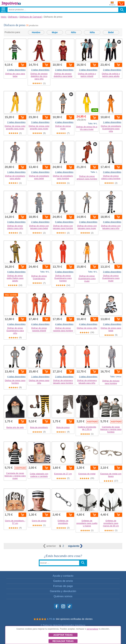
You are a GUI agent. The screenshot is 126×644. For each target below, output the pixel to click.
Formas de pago (63, 586)
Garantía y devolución (63, 591)
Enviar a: (112, 4)
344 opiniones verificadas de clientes (74, 619)
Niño (73, 32)
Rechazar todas (63, 641)
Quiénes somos (63, 596)
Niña (92, 32)
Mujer (55, 32)
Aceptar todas (63, 635)
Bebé (111, 32)
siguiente (75, 546)
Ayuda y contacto (63, 576)
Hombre (36, 32)
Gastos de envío (63, 581)
